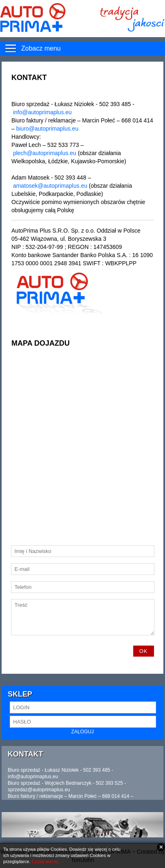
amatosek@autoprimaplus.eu (50, 186)
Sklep (20, 694)
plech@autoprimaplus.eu (45, 153)
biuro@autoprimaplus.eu (47, 129)
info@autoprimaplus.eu (42, 112)
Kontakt (25, 754)
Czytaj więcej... (47, 861)
